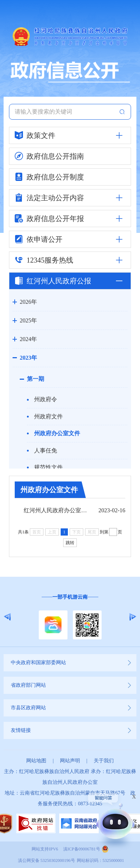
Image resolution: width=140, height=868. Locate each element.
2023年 (28, 358)
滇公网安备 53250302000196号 (46, 860)
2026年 (28, 302)
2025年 (28, 320)
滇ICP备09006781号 (82, 849)
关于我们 (104, 761)
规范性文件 (48, 467)
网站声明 (70, 761)
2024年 (28, 339)
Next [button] (133, 617)
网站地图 (36, 761)
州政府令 (46, 399)
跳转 (70, 543)
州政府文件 (48, 416)
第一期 (36, 379)
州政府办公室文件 (57, 433)
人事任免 (46, 450)
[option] (70, 617)
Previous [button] (7, 617)
